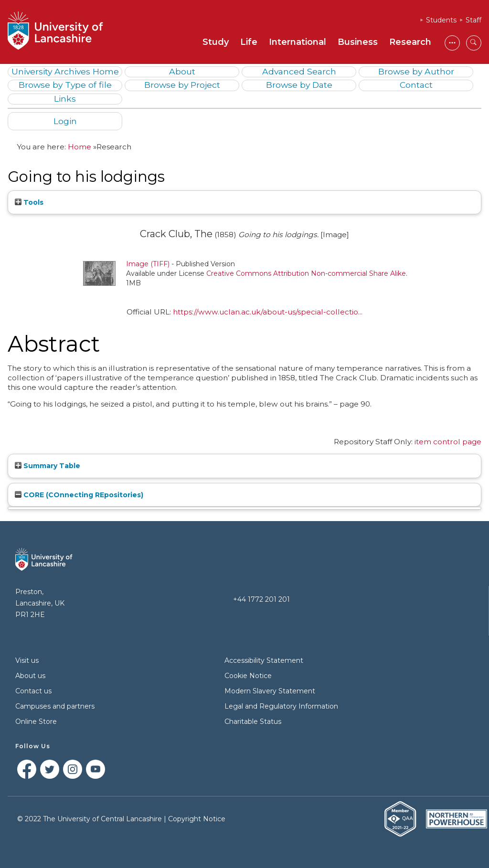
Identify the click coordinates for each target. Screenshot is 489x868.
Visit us (27, 660)
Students (441, 20)
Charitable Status (253, 722)
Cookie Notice (248, 676)
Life (249, 42)
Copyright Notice (197, 819)
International (298, 42)
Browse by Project (182, 85)
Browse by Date (299, 85)
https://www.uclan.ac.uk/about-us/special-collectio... (268, 312)
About (182, 71)
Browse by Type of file (65, 85)
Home (80, 147)
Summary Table (48, 466)
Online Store (36, 722)
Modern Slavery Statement (270, 691)
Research (410, 42)
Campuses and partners (55, 706)
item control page (448, 442)
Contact (416, 85)
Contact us (33, 691)
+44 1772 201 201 (261, 599)
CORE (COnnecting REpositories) (79, 495)
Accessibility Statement (264, 660)
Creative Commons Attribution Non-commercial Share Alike (306, 273)
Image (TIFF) (148, 264)
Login (65, 121)
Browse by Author (416, 71)
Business (358, 42)
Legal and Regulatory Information (281, 706)
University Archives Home (65, 71)
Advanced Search (299, 71)
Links (65, 99)
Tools (29, 202)
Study (216, 42)
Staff (473, 20)
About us (30, 676)
